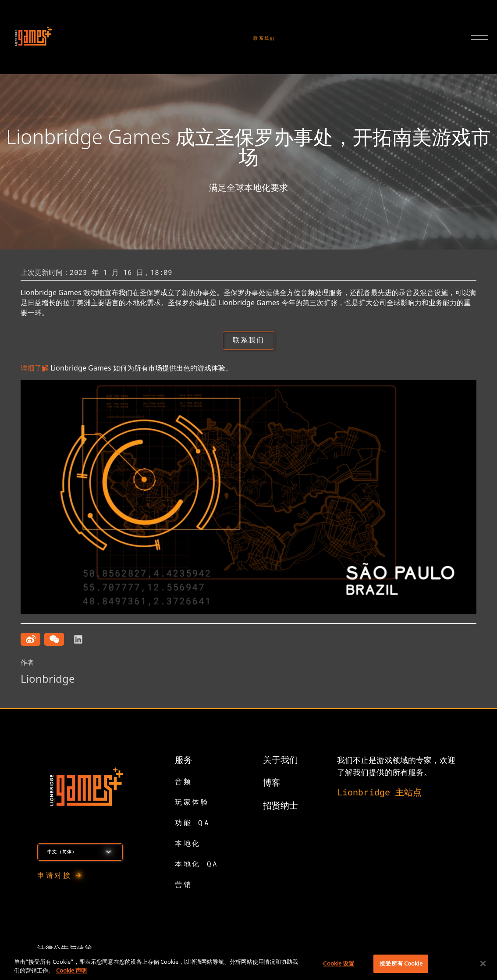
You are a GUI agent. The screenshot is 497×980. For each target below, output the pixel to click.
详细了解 (35, 369)
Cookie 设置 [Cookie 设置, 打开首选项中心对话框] (339, 963)
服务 (184, 760)
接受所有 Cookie (401, 963)
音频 (183, 782)
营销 (183, 885)
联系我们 (264, 38)
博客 (272, 783)
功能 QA (192, 823)
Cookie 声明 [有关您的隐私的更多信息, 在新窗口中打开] (71, 970)
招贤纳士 (280, 806)
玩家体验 (192, 803)
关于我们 (280, 760)
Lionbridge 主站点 (379, 793)
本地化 (188, 844)
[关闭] (483, 963)
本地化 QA (197, 864)
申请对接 (54, 876)
